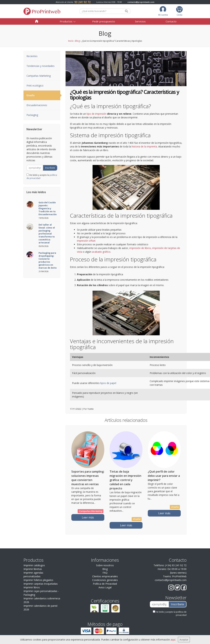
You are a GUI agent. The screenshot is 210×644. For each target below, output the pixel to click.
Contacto (171, 21)
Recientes (32, 56)
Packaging (32, 115)
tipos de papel (108, 383)
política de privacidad (181, 613)
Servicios (140, 21)
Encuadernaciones (37, 105)
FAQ (105, 573)
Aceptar (184, 640)
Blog (77, 41)
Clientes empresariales (105, 576)
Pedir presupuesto (104, 21)
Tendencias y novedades (40, 66)
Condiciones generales (105, 580)
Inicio (71, 41)
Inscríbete (50, 168)
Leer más (88, 517)
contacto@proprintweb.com (141, 2)
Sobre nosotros (105, 565)
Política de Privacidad (105, 584)
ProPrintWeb (179, 576)
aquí (173, 640)
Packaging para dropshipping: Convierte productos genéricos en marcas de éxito (48, 260)
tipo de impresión (96, 114)
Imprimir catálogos (34, 565)
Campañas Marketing (39, 76)
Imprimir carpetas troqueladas (41, 584)
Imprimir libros (32, 587)
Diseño (43, 95)
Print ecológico (35, 86)
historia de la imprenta (144, 146)
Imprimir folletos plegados (38, 580)
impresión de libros (140, 248)
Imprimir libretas (33, 569)
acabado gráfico (101, 252)
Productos (66, 21)
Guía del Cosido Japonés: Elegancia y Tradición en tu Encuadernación (48, 208)
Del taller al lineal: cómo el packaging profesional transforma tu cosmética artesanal (47, 234)
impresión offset (86, 241)
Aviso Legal (105, 587)
